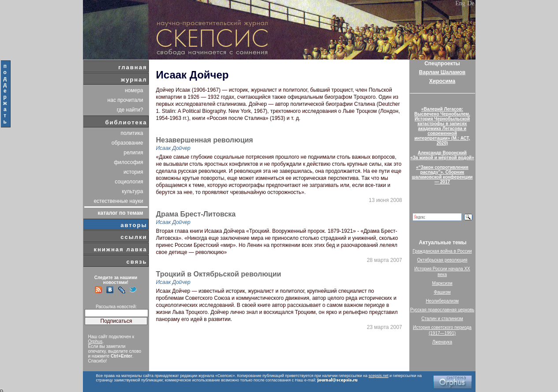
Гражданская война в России (442, 251)
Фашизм (442, 292)
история (133, 172)
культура (132, 191)
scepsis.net (379, 376)
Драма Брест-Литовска (196, 214)
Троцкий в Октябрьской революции (219, 274)
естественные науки (118, 201)
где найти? (130, 110)
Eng (460, 3)
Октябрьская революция (442, 260)
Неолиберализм (442, 301)
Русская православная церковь (442, 310)
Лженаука (442, 342)
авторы (134, 225)
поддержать (6, 94)
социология (129, 182)
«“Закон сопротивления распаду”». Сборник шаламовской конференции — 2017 (442, 175)
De (471, 3)
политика (132, 133)
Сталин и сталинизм (442, 319)
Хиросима (442, 81)
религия (133, 153)
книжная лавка (120, 249)
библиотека (126, 122)
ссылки (134, 237)
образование (127, 143)
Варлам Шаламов (442, 72)
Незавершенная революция (205, 140)
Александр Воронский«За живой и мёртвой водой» (442, 155)
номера (134, 90)
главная (133, 67)
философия (128, 162)
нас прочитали (125, 100)
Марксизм (442, 283)
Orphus (95, 342)
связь (137, 262)
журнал (134, 80)
